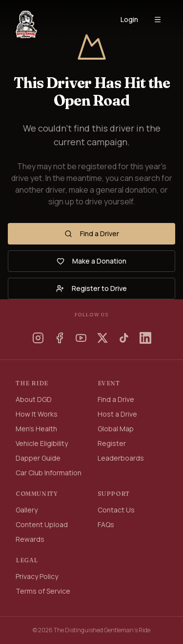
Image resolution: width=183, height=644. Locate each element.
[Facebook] (60, 338)
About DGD (34, 399)
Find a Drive (116, 399)
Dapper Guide (38, 458)
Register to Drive (91, 288)
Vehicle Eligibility (42, 443)
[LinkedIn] (145, 338)
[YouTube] (81, 338)
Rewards (30, 539)
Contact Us (116, 510)
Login (129, 19)
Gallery (27, 510)
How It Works (37, 414)
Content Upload (42, 524)
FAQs (106, 524)
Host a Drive (117, 414)
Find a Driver (92, 233)
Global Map (116, 429)
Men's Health (36, 429)
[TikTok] (124, 338)
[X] (102, 338)
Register (112, 443)
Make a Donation (91, 261)
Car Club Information (49, 473)
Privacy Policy (37, 576)
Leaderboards (121, 458)
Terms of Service (43, 591)
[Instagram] (38, 338)
